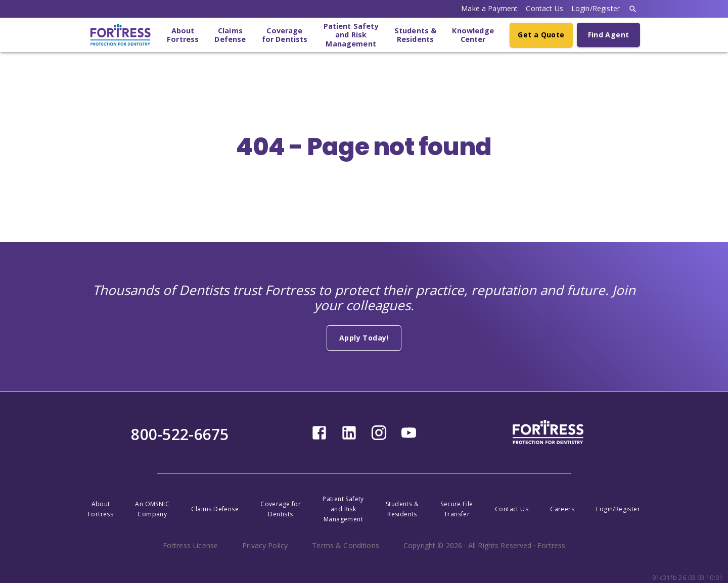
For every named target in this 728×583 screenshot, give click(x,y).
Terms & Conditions (346, 545)
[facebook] (319, 439)
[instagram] (379, 439)
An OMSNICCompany (152, 509)
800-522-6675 (180, 434)
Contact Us (544, 8)
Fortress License (190, 545)
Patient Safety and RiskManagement (343, 509)
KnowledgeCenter (473, 35)
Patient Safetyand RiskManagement (351, 35)
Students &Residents (416, 35)
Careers (562, 509)
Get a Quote (541, 35)
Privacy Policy (265, 545)
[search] (633, 9)
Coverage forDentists (281, 509)
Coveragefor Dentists (285, 35)
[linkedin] (349, 439)
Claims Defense (215, 509)
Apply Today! (364, 338)
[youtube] (409, 439)
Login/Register (596, 8)
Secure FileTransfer (457, 509)
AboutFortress (183, 35)
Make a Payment (489, 8)
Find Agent (609, 35)
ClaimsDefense (230, 35)
